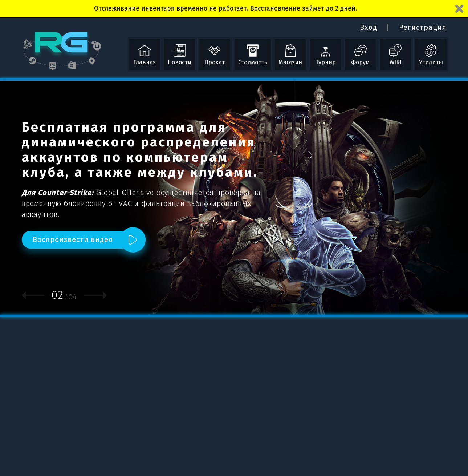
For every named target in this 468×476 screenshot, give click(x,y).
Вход (369, 27)
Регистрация (423, 27)
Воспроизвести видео (73, 239)
